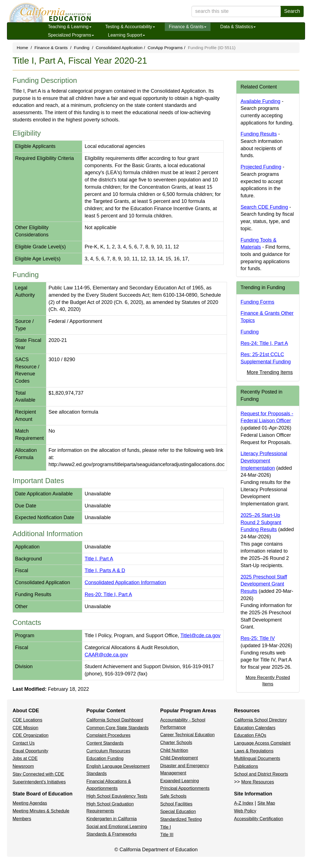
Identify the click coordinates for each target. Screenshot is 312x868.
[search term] (236, 11)
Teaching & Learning (70, 27)
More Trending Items (270, 372)
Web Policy (245, 811)
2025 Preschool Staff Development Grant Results (264, 584)
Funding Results (259, 134)
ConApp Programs (165, 48)
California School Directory (260, 720)
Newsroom (23, 766)
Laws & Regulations (254, 751)
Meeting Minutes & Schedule (41, 811)
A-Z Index (244, 803)
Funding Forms (257, 302)
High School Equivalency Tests (117, 796)
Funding (82, 48)
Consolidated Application (119, 48)
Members (22, 819)
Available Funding (261, 101)
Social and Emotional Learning (117, 827)
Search (292, 11)
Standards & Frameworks (112, 834)
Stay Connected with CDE (38, 774)
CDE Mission (25, 728)
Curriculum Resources (108, 751)
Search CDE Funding (264, 207)
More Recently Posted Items (268, 681)
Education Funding (105, 758)
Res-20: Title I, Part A (108, 594)
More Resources (257, 782)
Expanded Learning (180, 781)
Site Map (266, 803)
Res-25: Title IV (258, 638)
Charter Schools (176, 743)
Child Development (179, 758)
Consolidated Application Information (125, 582)
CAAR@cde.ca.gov (106, 655)
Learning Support (126, 35)
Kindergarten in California (112, 819)
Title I (166, 827)
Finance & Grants (188, 27)
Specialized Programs (71, 35)
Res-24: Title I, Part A (264, 343)
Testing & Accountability (130, 27)
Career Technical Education (188, 735)
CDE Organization (31, 735)
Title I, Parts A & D (105, 570)
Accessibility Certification (258, 819)
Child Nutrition (174, 750)
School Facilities (176, 804)
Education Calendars (255, 728)
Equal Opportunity (30, 751)
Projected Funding (261, 167)
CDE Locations (27, 720)
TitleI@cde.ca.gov (200, 636)
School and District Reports (261, 774)
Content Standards (105, 743)
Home (22, 48)
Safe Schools (173, 796)
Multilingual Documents (257, 758)
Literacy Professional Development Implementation (264, 461)
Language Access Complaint (262, 743)
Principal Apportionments (185, 788)
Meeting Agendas (30, 803)
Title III (167, 835)
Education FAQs (250, 735)
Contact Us (24, 743)
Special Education (178, 811)
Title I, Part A (99, 559)
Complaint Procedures (108, 735)
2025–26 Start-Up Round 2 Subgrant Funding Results (261, 522)
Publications (246, 766)
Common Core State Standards (118, 728)
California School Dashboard (115, 720)
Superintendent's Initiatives (39, 782)
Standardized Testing (181, 819)
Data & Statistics (238, 27)
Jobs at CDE (25, 758)
